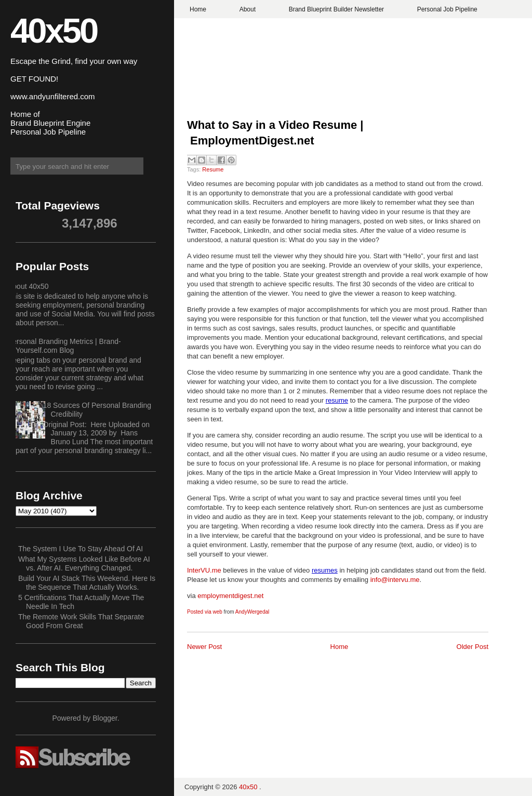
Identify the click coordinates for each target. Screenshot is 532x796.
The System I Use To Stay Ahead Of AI (81, 549)
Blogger (105, 718)
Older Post (473, 647)
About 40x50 (28, 286)
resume (337, 400)
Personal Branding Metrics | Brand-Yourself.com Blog (64, 346)
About (248, 9)
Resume (213, 169)
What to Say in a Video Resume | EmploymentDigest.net (275, 133)
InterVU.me (204, 570)
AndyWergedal (252, 612)
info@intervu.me (395, 580)
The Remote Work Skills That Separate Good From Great (81, 621)
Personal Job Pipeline (447, 9)
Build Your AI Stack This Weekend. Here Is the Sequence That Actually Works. (87, 583)
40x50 (54, 30)
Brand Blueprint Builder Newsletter (336, 9)
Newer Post (204, 647)
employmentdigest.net (230, 596)
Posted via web (205, 612)
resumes (325, 570)
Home (198, 9)
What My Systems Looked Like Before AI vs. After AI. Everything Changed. (84, 563)
